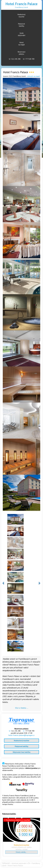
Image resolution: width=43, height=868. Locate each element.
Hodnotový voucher (21, 741)
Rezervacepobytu (22, 53)
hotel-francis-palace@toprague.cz (21, 735)
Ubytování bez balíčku (22, 752)
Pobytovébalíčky (21, 25)
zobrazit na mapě (33, 76)
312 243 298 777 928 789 (21, 59)
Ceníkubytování (22, 34)
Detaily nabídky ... (22, 852)
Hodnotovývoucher (21, 16)
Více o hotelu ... (22, 708)
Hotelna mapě (21, 44)
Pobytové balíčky (21, 746)
